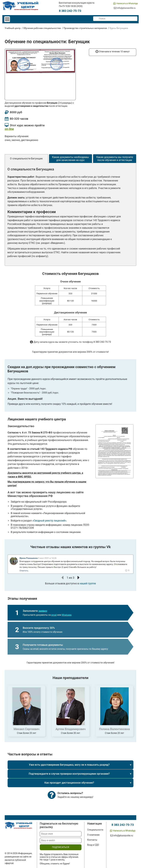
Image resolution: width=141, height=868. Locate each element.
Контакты (90, 840)
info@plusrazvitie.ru (125, 9)
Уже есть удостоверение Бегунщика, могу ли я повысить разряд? (69, 765)
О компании (91, 835)
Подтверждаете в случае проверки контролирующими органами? (69, 774)
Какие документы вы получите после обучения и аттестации (115, 159)
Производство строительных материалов (85, 29)
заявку (43, 611)
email (54, 615)
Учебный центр (13, 29)
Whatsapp (67, 615)
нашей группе (88, 584)
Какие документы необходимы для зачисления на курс (70, 159)
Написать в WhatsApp (126, 3)
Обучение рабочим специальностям (42, 29)
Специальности (93, 830)
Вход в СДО (91, 845)
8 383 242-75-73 (70, 11)
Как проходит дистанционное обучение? (69, 783)
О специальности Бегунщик (26, 159)
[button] (63, 578)
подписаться (59, 848)
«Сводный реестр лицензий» (49, 521)
